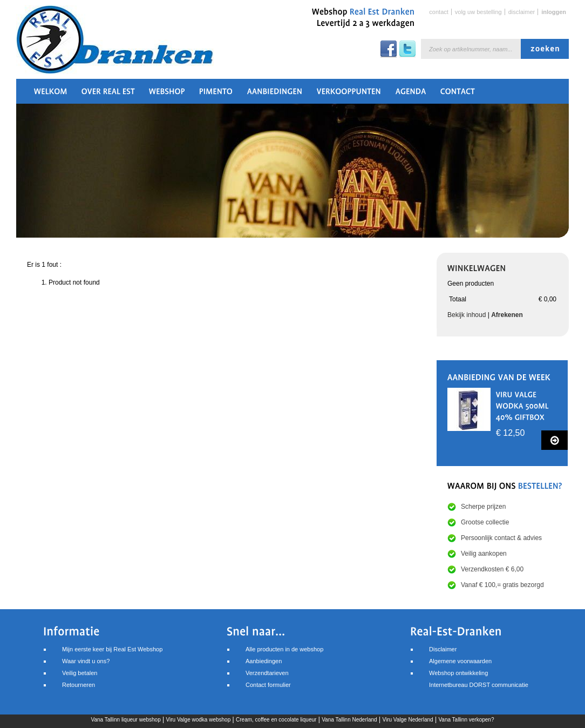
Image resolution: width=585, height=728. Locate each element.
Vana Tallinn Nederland (349, 720)
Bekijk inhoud (467, 315)
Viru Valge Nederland (407, 720)
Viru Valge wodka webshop (199, 720)
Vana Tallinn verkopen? (466, 720)
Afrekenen (507, 315)
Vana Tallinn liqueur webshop (126, 720)
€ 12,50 (510, 433)
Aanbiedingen (264, 661)
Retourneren (79, 685)
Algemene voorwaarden (460, 661)
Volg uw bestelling (478, 12)
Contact (438, 12)
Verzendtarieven (267, 673)
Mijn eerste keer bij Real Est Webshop (112, 649)
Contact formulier (268, 685)
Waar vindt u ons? (86, 661)
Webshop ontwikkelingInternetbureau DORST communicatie (479, 679)
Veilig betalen (80, 673)
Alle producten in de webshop (284, 649)
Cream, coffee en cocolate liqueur (276, 720)
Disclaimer (522, 12)
